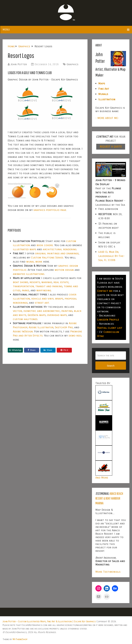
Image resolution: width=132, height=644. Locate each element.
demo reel (75, 336)
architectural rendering (60, 249)
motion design (64, 270)
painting (67, 311)
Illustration (107, 99)
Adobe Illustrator (41, 327)
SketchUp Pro (64, 327)
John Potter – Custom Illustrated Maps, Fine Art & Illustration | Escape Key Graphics (49, 621)
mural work (34, 262)
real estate (61, 282)
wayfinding (44, 290)
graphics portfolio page (50, 210)
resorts (35, 282)
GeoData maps (37, 315)
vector (17, 311)
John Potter (19, 64)
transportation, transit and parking (38, 286)
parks (26, 290)
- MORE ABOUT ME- (107, 118)
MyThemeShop (20, 639)
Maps (102, 83)
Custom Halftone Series (47, 257)
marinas (47, 282)
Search (111, 366)
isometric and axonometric (42, 311)
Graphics (73, 64)
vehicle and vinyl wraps (47, 299)
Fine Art (104, 89)
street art (42, 303)
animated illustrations (29, 274)
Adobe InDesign (23, 331)
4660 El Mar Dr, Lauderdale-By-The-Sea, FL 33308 (111, 256)
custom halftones (25, 319)
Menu (6, 30)
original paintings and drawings (57, 253)
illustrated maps (24, 249)
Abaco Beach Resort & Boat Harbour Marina (109, 498)
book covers (45, 245)
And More (102, 478)
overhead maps (57, 315)
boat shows (21, 282)
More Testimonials (108, 572)
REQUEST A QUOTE (111, 147)
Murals (103, 94)
